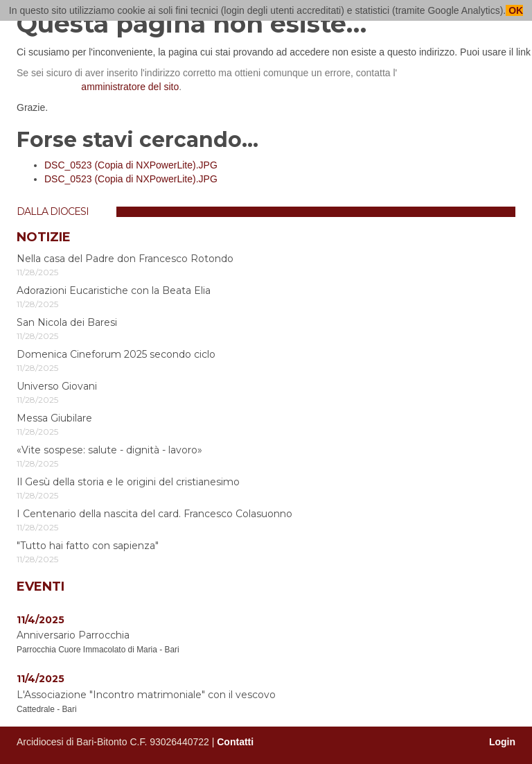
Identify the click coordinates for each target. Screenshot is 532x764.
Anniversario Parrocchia (73, 635)
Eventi (41, 587)
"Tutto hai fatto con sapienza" (88, 546)
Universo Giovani (57, 386)
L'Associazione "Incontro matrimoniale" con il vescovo (146, 695)
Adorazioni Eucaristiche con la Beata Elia (114, 290)
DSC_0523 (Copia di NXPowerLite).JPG (131, 165)
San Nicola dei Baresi (67, 322)
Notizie (44, 237)
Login (502, 742)
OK (514, 10)
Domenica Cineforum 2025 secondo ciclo (116, 354)
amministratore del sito (130, 87)
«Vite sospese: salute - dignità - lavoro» (109, 450)
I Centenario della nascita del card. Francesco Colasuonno (154, 514)
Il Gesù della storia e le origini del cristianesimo (128, 482)
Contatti (235, 742)
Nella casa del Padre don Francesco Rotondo (125, 259)
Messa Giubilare (54, 418)
